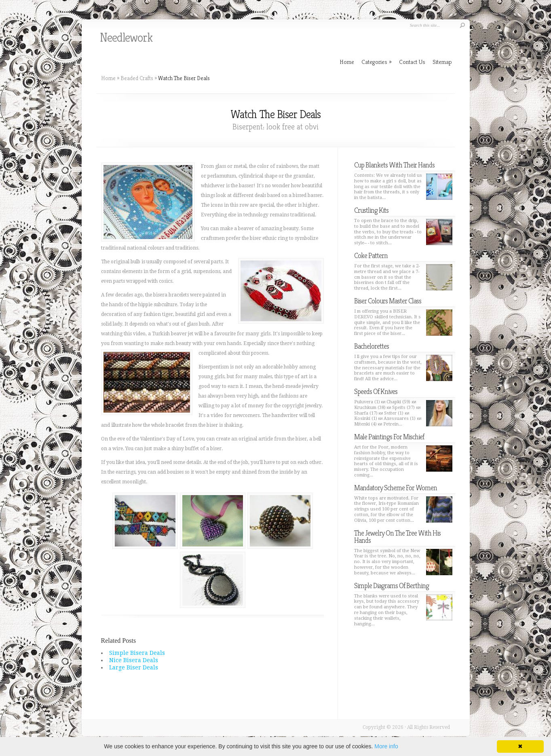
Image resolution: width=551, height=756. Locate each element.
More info (386, 746)
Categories (377, 62)
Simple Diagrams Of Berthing (392, 586)
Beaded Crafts (137, 78)
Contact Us (412, 62)
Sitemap (442, 62)
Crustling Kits (371, 210)
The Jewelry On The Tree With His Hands (397, 537)
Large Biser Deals (134, 667)
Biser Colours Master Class (388, 301)
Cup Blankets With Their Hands (394, 165)
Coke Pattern (371, 255)
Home (108, 78)
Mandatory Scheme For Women (396, 488)
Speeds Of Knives (376, 391)
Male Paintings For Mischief (389, 437)
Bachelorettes (372, 346)
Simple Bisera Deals (137, 653)
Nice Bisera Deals (134, 660)
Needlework (126, 38)
